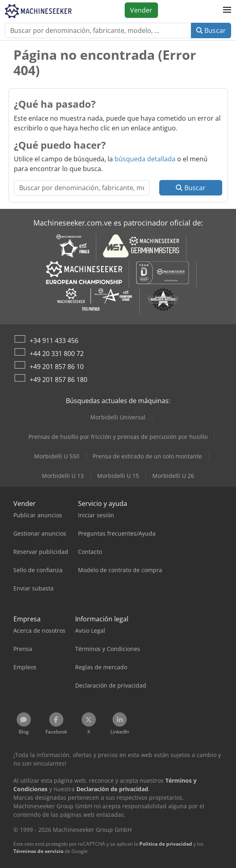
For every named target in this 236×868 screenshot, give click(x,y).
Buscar (211, 30)
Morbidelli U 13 (63, 476)
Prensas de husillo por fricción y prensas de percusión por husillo (118, 437)
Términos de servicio (38, 851)
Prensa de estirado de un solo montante (147, 456)
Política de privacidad (166, 844)
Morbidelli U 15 (118, 476)
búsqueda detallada (145, 159)
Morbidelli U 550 (57, 456)
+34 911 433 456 (54, 341)
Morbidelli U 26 (173, 476)
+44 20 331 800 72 (57, 354)
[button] (227, 10)
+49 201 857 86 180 (58, 380)
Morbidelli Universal (118, 417)
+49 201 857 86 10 (57, 367)
